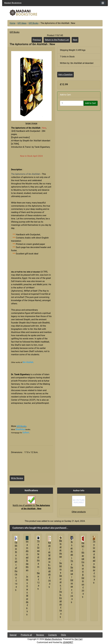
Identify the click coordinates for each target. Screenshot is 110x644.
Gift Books (33, 23)
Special (13, 635)
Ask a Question (65, 75)
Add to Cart (91, 103)
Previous (37, 40)
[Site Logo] (23, 13)
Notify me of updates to (31, 504)
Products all (26, 635)
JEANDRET (68, 642)
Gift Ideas (22, 23)
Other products (79, 512)
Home (12, 23)
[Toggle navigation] (103, 3)
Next (75, 40)
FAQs (63, 635)
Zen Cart (78, 639)
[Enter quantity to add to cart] (72, 103)
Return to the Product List (57, 40)
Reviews (40, 635)
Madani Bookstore (53, 639)
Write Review (17, 478)
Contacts (53, 635)
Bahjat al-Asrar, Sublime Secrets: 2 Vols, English (61, 573)
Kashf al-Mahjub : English (49, 558)
